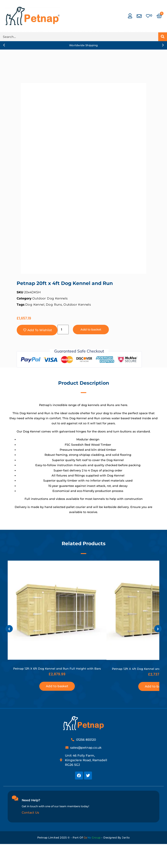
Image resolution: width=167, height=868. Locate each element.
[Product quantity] (63, 330)
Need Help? (31, 800)
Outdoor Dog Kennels (50, 298)
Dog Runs (54, 305)
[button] (4, 45)
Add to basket (91, 329)
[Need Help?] (15, 798)
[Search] (163, 37)
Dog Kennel (35, 305)
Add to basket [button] (57, 686)
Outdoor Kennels (77, 305)
